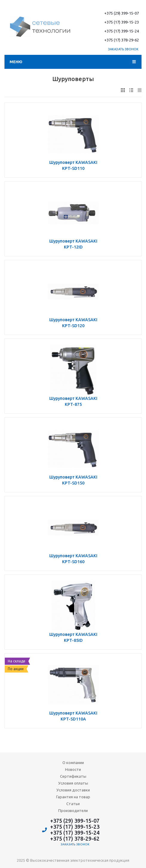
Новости (73, 769)
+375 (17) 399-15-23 (122, 22)
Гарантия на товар (73, 797)
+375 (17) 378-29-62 (122, 40)
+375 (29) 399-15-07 (122, 13)
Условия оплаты (73, 783)
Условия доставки (73, 790)
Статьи (73, 804)
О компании (73, 763)
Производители (73, 810)
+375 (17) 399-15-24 (122, 31)
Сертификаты (73, 776)
